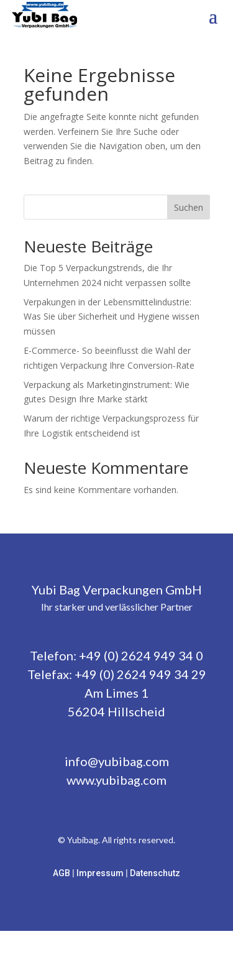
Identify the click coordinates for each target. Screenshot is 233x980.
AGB (62, 873)
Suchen (189, 207)
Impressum (101, 873)
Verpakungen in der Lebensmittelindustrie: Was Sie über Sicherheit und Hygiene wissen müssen (112, 317)
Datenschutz (155, 873)
